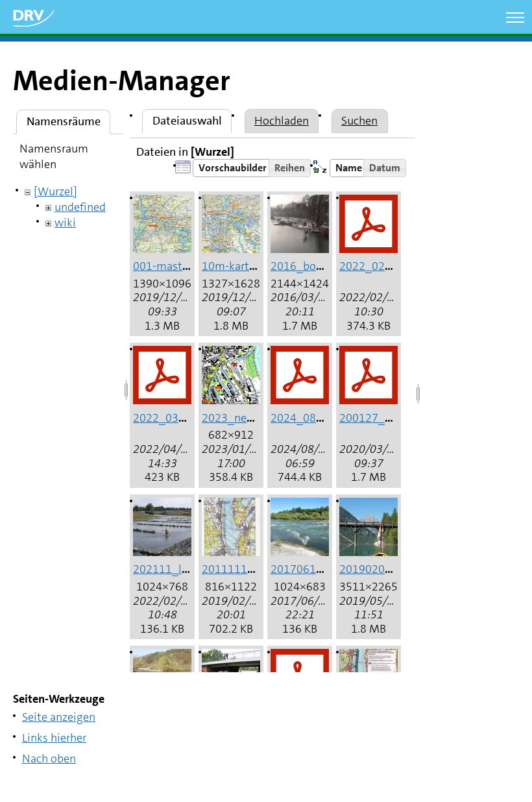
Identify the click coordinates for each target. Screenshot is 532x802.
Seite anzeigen (59, 717)
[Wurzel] (55, 191)
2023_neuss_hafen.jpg (260, 418)
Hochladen (282, 121)
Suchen (359, 121)
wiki (65, 223)
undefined (80, 207)
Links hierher (54, 738)
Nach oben (49, 759)
